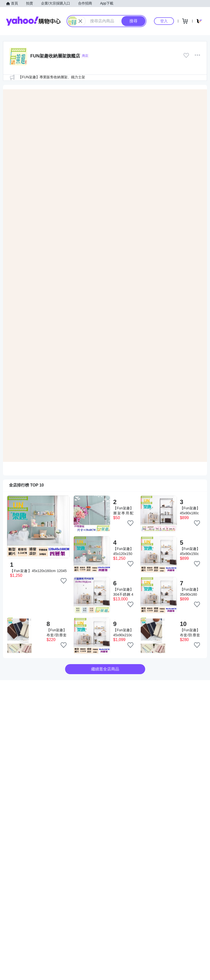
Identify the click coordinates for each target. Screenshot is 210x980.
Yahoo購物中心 (33, 21)
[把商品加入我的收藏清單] (64, 581)
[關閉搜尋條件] (80, 21)
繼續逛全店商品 (105, 669)
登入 (164, 21)
